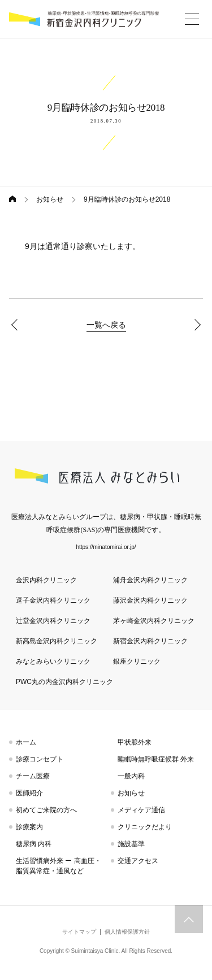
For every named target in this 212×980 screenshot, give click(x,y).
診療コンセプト (40, 759)
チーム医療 (33, 776)
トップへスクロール (189, 919)
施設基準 (131, 844)
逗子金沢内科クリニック (53, 600)
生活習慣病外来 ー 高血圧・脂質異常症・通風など (59, 866)
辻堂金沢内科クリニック (53, 621)
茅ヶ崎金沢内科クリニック (154, 621)
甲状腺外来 (135, 742)
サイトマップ (79, 932)
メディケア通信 (141, 810)
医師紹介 (29, 793)
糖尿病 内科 (34, 844)
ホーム (26, 742)
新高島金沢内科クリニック (57, 641)
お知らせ (50, 199)
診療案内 (29, 827)
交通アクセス (138, 861)
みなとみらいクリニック (53, 661)
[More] (192, 19)
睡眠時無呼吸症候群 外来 (156, 759)
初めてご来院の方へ (46, 810)
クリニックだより (145, 827)
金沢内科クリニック (46, 580)
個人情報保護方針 (127, 932)
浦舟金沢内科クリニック (150, 580)
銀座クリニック (137, 661)
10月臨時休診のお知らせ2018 (195, 325)
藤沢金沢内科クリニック (150, 600)
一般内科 (131, 776)
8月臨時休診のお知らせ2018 (17, 325)
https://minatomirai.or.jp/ (106, 547)
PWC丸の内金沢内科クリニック (64, 682)
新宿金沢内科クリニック (150, 641)
